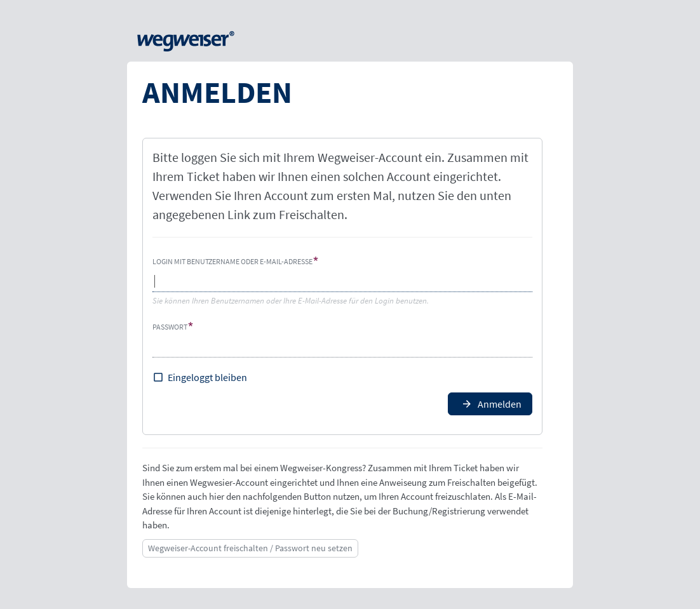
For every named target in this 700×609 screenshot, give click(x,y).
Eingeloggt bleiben (207, 377)
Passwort (170, 327)
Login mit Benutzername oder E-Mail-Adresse (232, 261)
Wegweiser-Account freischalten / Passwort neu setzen (250, 548)
